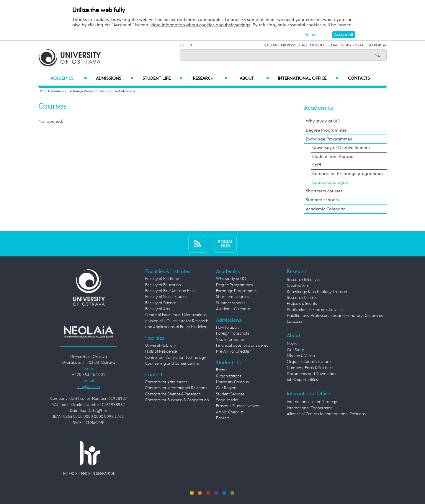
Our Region (226, 388)
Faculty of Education (163, 285)
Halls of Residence (161, 351)
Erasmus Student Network (239, 406)
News (292, 344)
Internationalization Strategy (312, 402)
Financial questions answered (242, 346)
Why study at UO (323, 121)
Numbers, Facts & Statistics (310, 368)
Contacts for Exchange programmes (348, 174)
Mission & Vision (301, 356)
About (254, 78)
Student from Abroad (333, 157)
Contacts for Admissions (166, 382)
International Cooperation (310, 408)
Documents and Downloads (312, 374)
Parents (223, 418)
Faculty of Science (161, 303)
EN (190, 45)
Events (222, 370)
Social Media (227, 400)
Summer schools (322, 200)
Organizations (229, 376)
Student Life (162, 78)
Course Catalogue (121, 91)
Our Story (295, 350)
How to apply (228, 328)
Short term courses (324, 191)
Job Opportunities (302, 380)
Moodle (317, 45)
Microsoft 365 (294, 45)
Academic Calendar (325, 209)
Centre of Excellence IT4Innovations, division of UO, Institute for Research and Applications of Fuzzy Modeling (177, 321)
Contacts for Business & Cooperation (177, 400)
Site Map (271, 45)
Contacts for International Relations (176, 388)
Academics (69, 78)
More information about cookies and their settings (200, 25)
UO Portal (377, 45)
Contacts (359, 78)
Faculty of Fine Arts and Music (171, 291)
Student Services (230, 394)
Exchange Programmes (86, 91)
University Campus (232, 382)
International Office (308, 78)
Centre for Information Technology (176, 358)
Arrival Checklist (230, 412)
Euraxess (295, 322)
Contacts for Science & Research (173, 394)
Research (210, 78)
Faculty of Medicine (162, 279)
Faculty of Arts (158, 309)
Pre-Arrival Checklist (233, 351)
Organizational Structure (309, 362)
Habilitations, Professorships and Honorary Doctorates (335, 316)
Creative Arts (298, 286)
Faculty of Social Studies (166, 297)
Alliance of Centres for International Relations (326, 414)
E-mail (333, 45)
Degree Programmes (326, 130)
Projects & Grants (302, 304)
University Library (161, 346)
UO (41, 91)
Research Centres (302, 298)
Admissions (115, 78)
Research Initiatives (304, 280)
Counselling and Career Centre (172, 364)
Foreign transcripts (233, 333)
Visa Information (231, 340)
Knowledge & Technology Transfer (317, 292)
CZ (182, 45)
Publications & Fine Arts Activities (315, 310)
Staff (317, 165)
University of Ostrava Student (341, 148)
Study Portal (353, 45)
